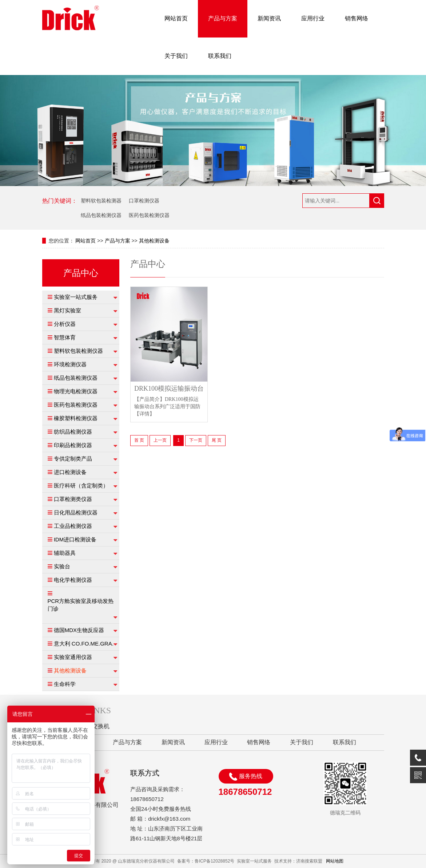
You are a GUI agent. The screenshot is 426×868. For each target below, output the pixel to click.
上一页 (160, 440)
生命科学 (65, 684)
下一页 (196, 440)
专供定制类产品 (73, 459)
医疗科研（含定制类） (81, 486)
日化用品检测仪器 (76, 512)
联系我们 (220, 56)
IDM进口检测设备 (75, 539)
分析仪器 (65, 324)
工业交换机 (95, 726)
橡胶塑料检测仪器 (76, 418)
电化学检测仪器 (73, 580)
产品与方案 (223, 18)
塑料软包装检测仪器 (78, 351)
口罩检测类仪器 (73, 499)
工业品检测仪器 (73, 526)
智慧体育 (65, 337)
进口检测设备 (70, 472)
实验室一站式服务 (76, 297)
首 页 (139, 440)
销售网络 (357, 18)
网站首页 (176, 18)
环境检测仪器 (70, 364)
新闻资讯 (269, 18)
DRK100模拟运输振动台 (169, 389)
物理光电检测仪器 (76, 391)
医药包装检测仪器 (149, 215)
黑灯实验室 (67, 310)
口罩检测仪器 (144, 201)
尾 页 (217, 440)
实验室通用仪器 (73, 657)
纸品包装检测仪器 (101, 215)
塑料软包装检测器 (101, 201)
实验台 (62, 566)
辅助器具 (65, 553)
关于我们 (176, 56)
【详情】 (144, 414)
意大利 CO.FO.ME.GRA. (84, 644)
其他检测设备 (154, 241)
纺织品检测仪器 (73, 432)
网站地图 (335, 861)
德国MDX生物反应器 (79, 630)
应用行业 (313, 18)
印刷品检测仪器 (73, 445)
